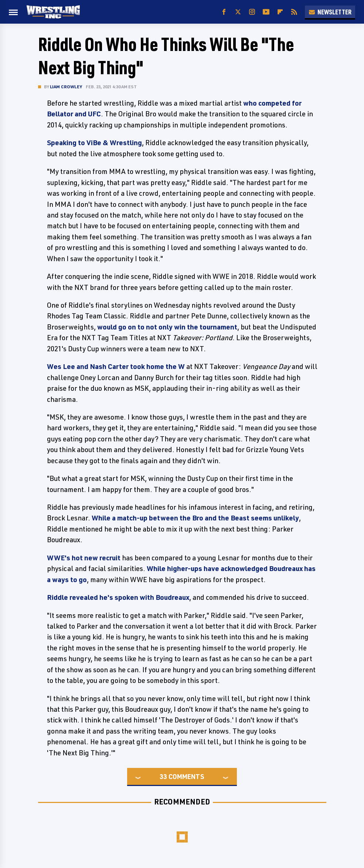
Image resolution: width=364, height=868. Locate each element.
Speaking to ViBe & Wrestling (94, 143)
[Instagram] (252, 12)
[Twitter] (238, 12)
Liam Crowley (66, 87)
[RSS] (294, 12)
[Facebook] (224, 12)
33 (163, 776)
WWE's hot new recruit (84, 558)
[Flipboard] (280, 12)
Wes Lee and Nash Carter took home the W (116, 366)
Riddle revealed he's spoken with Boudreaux (118, 597)
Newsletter (330, 12)
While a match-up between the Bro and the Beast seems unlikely (195, 518)
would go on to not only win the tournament (167, 327)
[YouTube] (266, 12)
